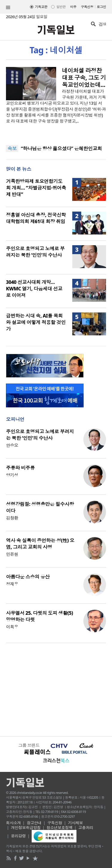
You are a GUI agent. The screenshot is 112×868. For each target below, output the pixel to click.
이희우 (12, 627)
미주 (73, 7)
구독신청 (87, 7)
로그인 (101, 7)
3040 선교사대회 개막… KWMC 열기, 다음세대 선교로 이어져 (34, 289)
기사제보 (76, 823)
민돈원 (12, 554)
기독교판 (41, 7)
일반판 (61, 7)
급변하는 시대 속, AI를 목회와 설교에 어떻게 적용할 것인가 (36, 322)
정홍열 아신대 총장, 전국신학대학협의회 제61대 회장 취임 (36, 218)
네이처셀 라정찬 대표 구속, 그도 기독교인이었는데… (84, 78)
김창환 (12, 518)
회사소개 (13, 823)
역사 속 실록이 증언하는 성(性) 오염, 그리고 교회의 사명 (40, 544)
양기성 (12, 475)
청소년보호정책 (60, 828)
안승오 (12, 445)
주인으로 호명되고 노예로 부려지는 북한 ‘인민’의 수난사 (35, 252)
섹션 (8, 7)
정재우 (12, 584)
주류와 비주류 (20, 468)
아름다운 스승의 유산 (28, 577)
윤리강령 (19, 836)
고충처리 (86, 828)
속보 (12, 148)
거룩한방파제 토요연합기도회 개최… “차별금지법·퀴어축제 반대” (36, 188)
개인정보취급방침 (26, 828)
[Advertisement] (56, 689)
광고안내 (34, 823)
